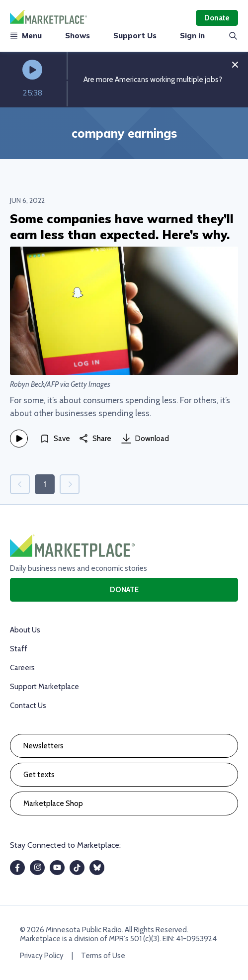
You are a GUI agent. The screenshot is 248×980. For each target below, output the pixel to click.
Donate (217, 18)
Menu (26, 36)
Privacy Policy (42, 956)
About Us (25, 630)
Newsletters (43, 746)
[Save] (55, 439)
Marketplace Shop (53, 803)
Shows (78, 36)
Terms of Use (103, 956)
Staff (19, 649)
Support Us (135, 36)
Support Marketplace (44, 687)
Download (145, 439)
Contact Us (28, 706)
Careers (22, 668)
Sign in (192, 36)
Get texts (39, 775)
